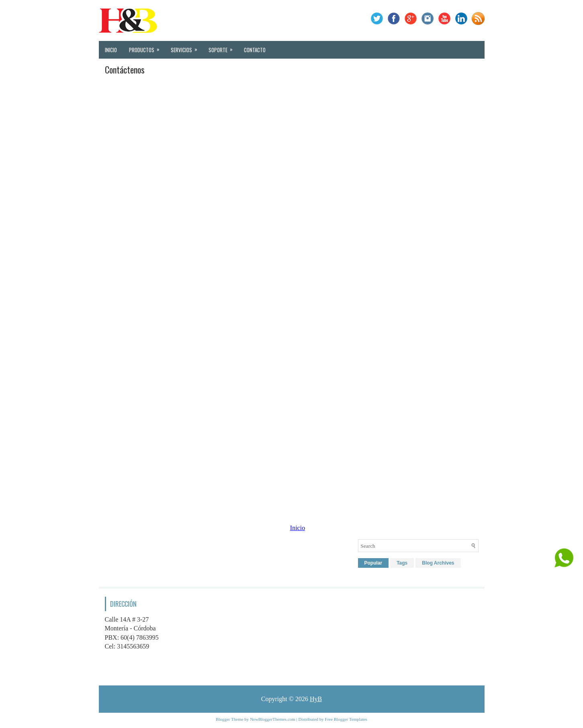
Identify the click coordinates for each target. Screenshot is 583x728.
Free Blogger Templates (346, 719)
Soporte (223, 47)
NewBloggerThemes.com (273, 719)
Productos (147, 47)
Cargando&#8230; (292, 289)
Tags (402, 563)
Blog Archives (438, 563)
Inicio (111, 50)
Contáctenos (125, 69)
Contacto (255, 50)
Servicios (187, 47)
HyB (316, 699)
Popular (373, 563)
